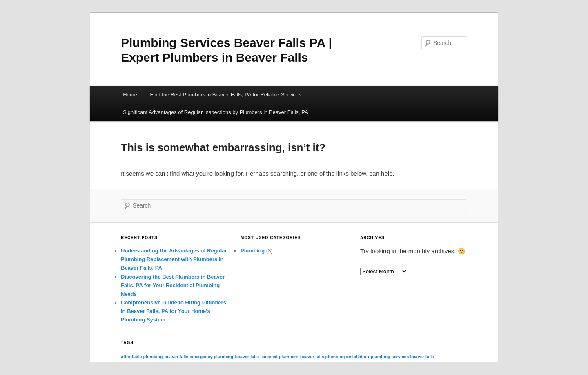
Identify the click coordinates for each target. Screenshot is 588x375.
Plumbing (253, 251)
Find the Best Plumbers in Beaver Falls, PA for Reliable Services (225, 95)
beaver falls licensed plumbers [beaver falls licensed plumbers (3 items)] (267, 357)
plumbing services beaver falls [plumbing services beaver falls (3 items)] (402, 357)
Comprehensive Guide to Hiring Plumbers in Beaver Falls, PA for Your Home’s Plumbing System (174, 311)
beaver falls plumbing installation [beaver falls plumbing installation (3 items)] (335, 357)
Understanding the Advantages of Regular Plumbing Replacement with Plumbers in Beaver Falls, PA (174, 259)
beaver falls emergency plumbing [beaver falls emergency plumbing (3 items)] (199, 357)
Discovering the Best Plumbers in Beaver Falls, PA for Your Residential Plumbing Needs (173, 285)
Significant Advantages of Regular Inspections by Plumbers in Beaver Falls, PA (216, 112)
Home (130, 95)
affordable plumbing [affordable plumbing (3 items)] (142, 357)
